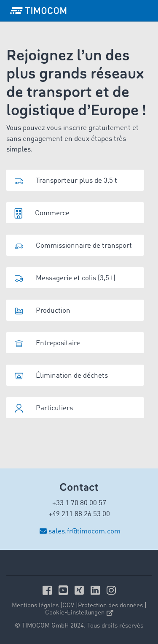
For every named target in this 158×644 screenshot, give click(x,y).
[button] (75, 180)
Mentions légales (35, 606)
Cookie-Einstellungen (79, 613)
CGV (68, 606)
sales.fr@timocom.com (84, 532)
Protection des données (110, 606)
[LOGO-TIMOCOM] (38, 11)
